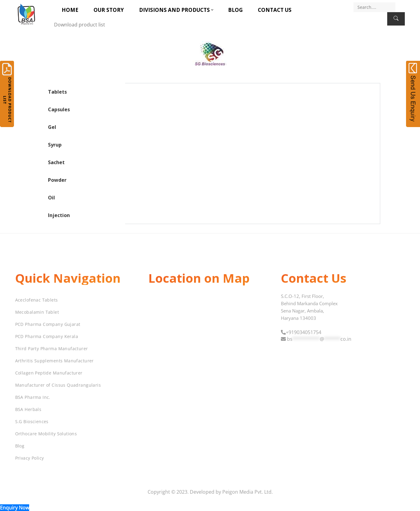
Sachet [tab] (56, 162)
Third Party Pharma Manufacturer (52, 349)
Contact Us (275, 10)
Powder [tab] (57, 180)
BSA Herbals (28, 409)
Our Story (109, 10)
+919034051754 (304, 332)
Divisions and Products (174, 10)
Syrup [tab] (55, 145)
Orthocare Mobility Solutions (46, 434)
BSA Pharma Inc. (33, 397)
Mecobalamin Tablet (37, 312)
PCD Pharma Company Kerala (47, 336)
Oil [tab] (51, 198)
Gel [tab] (52, 127)
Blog (235, 10)
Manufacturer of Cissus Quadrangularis (58, 385)
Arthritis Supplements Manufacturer (55, 361)
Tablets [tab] (57, 92)
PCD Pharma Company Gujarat (48, 324)
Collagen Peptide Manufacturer (49, 373)
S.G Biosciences (32, 421)
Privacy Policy (30, 458)
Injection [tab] (59, 215)
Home (70, 10)
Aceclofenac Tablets (37, 300)
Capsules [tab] (59, 109)
